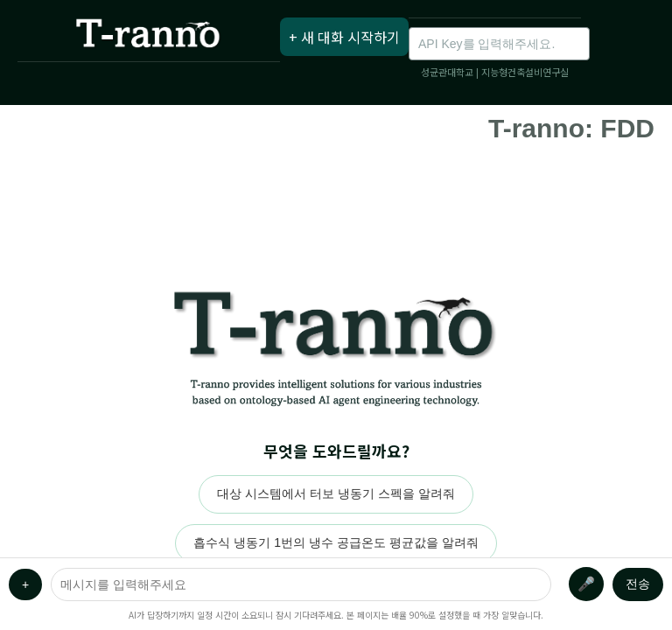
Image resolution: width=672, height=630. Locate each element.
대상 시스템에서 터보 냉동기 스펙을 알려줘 (336, 493)
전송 (638, 584)
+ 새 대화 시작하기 (344, 37)
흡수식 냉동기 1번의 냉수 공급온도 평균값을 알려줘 (336, 542)
